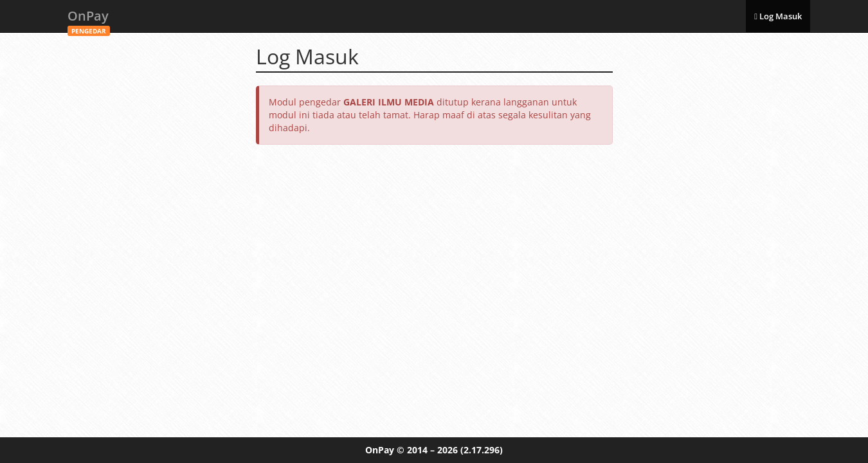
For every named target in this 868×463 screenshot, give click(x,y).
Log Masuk (778, 16)
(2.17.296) (482, 450)
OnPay (89, 20)
